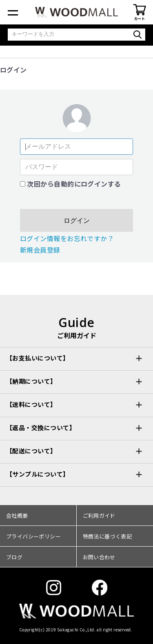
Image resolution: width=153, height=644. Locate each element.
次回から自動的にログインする (74, 184)
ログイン (77, 221)
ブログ (14, 557)
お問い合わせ (99, 557)
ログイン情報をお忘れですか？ (67, 238)
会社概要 (17, 515)
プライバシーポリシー (33, 536)
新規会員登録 (40, 250)
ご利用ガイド (99, 515)
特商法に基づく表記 (108, 536)
